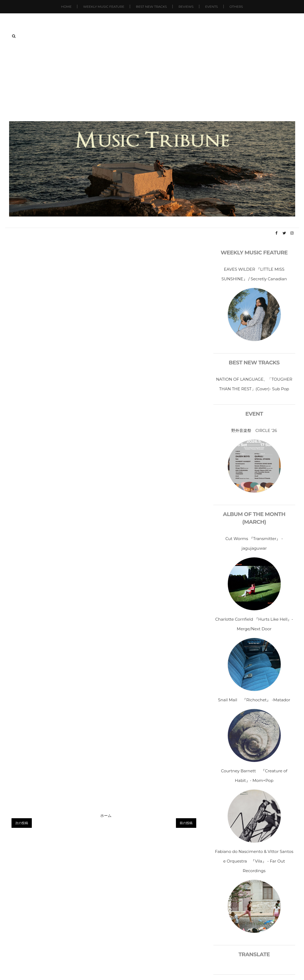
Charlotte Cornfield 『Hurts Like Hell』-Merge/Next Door (254, 624)
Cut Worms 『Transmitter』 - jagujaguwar (254, 543)
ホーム (106, 816)
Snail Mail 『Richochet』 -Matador (254, 700)
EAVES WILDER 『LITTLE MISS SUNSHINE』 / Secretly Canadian (254, 274)
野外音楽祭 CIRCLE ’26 (254, 430)
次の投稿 (22, 823)
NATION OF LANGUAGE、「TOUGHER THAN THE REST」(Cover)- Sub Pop (254, 384)
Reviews (186, 7)
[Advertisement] (152, 81)
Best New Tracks (151, 7)
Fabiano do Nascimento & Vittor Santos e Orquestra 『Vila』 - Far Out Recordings (254, 861)
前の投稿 (186, 823)
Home (66, 7)
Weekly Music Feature (104, 7)
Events (211, 7)
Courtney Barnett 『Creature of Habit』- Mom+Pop (254, 776)
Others (236, 7)
